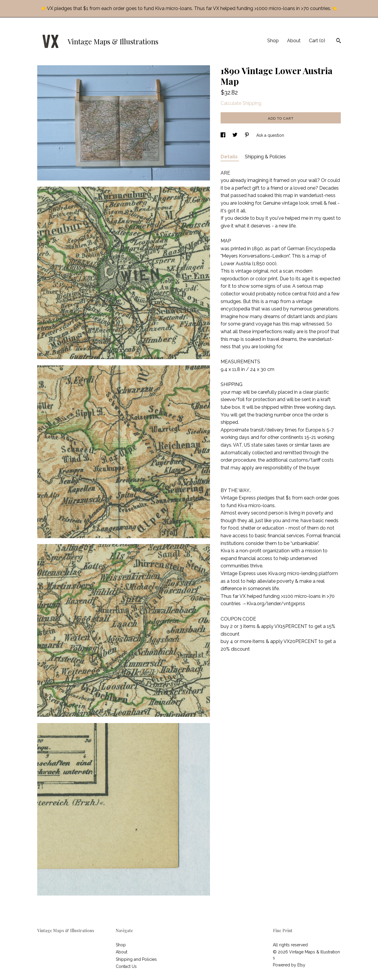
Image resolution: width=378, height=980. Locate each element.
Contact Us (126, 966)
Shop (273, 41)
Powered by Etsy (289, 965)
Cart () (317, 41)
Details (230, 157)
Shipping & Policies (265, 157)
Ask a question (270, 135)
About (294, 41)
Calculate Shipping (241, 103)
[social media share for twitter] (236, 135)
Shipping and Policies (136, 959)
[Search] (339, 41)
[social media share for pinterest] (247, 135)
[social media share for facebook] (224, 135)
